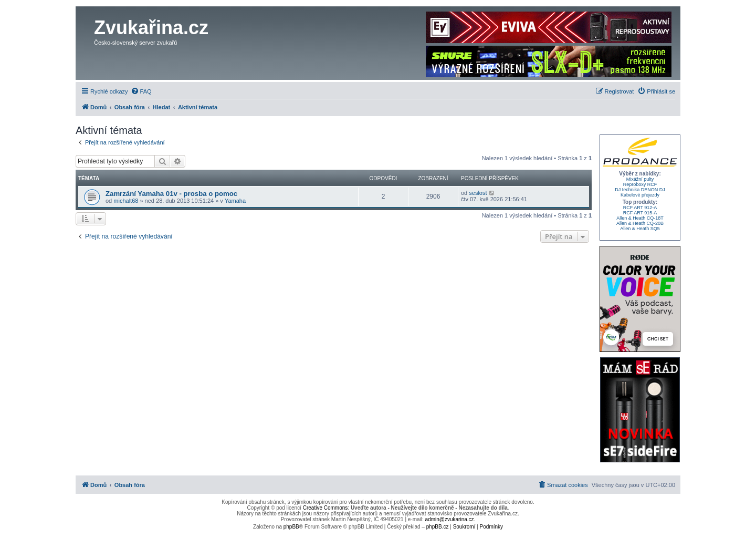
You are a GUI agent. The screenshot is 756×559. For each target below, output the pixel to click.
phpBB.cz (438, 527)
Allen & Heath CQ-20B (640, 223)
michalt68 (126, 201)
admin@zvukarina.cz (450, 519)
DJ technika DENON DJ (640, 190)
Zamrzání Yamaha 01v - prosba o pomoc (171, 194)
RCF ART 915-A (640, 213)
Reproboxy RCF (640, 184)
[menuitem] (141, 91)
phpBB (291, 527)
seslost (478, 193)
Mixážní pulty (640, 179)
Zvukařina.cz (151, 28)
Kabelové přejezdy (640, 195)
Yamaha (235, 201)
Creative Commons (325, 508)
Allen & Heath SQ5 (640, 229)
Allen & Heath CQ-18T (640, 218)
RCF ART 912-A (640, 208)
